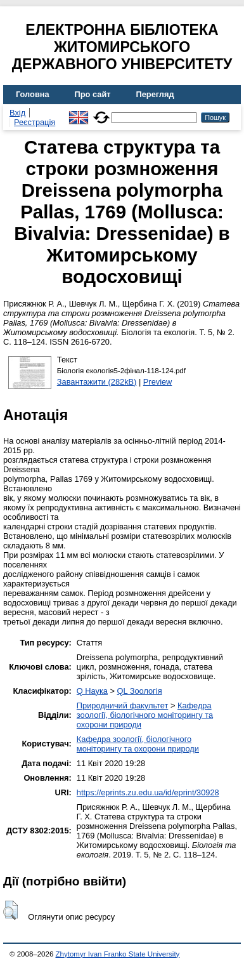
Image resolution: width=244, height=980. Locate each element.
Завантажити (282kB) (97, 382)
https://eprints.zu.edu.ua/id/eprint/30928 (148, 792)
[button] (10, 910)
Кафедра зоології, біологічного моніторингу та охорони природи (145, 715)
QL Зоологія (140, 691)
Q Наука (92, 691)
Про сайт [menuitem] (93, 94)
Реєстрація (35, 122)
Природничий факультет (123, 705)
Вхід (17, 113)
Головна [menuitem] (33, 94)
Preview (158, 382)
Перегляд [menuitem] (155, 94)
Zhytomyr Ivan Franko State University (118, 954)
